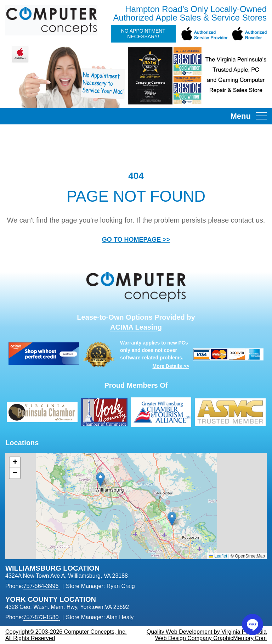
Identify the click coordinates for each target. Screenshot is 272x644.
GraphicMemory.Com (240, 638)
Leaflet (218, 556)
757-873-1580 (41, 617)
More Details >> (171, 366)
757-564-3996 (41, 586)
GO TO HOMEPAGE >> (136, 240)
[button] (100, 479)
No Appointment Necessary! (143, 34)
